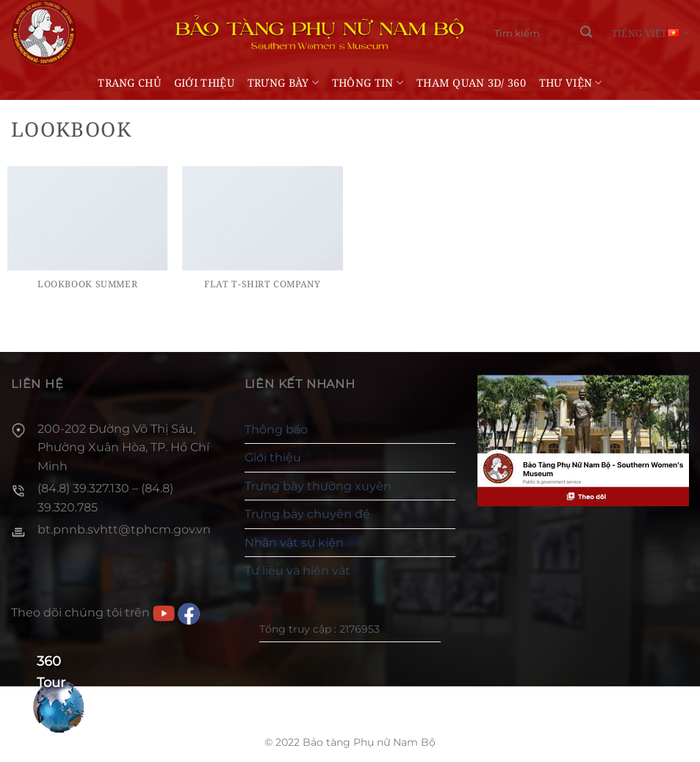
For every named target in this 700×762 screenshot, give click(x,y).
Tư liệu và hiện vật (297, 571)
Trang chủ (129, 83)
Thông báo (276, 429)
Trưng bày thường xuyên (318, 486)
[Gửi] (586, 33)
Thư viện (571, 83)
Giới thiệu (204, 83)
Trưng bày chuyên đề (307, 514)
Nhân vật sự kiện (294, 543)
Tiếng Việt (650, 33)
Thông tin (368, 83)
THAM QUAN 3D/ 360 (471, 83)
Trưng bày (283, 83)
